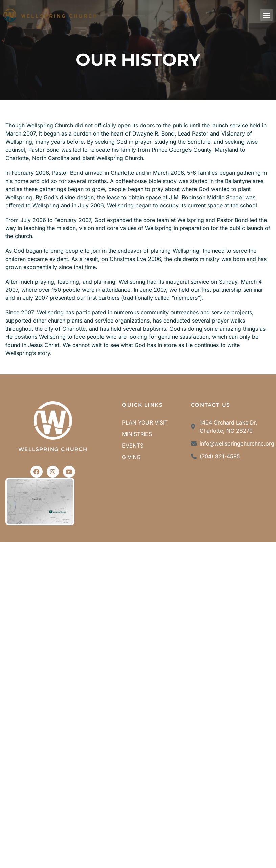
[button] (267, 15)
